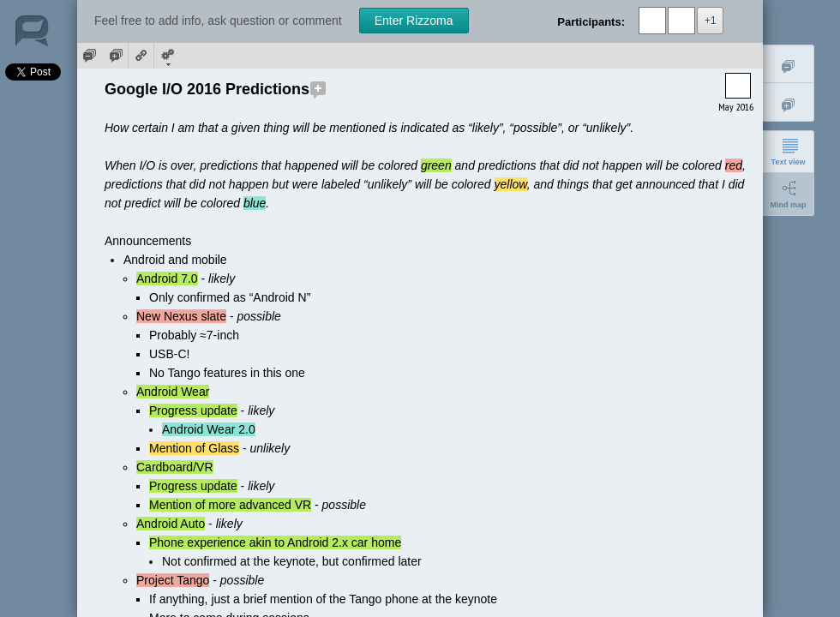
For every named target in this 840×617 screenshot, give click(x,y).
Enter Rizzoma (414, 21)
